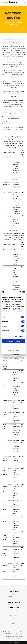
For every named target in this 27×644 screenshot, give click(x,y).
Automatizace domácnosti (14, 605)
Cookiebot (20, 129)
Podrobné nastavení (17, 337)
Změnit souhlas (6, 124)
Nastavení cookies (13, 610)
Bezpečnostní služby (13, 596)
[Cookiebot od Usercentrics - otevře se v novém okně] (19, 292)
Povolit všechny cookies (13, 341)
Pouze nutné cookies (13, 351)
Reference (13, 621)
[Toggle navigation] (25, 3)
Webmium (17, 643)
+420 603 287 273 (8, 636)
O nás (14, 618)
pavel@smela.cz (16, 636)
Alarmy (14, 594)
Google (10, 192)
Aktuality (14, 623)
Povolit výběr (13, 346)
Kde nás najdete (13, 626)
